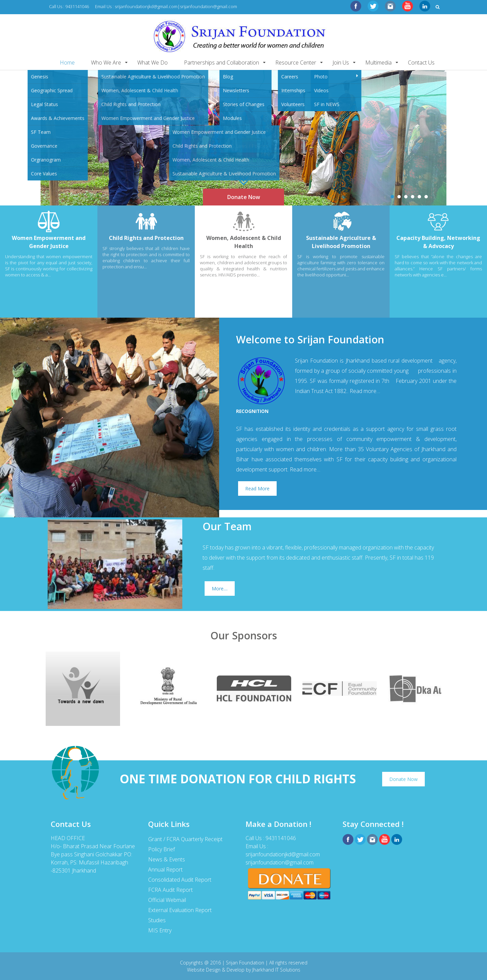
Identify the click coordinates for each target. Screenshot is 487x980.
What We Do (153, 63)
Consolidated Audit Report (180, 880)
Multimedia (378, 63)
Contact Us (421, 63)
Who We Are (106, 63)
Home (67, 63)
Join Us (341, 63)
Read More (257, 488)
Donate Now (244, 197)
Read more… (365, 391)
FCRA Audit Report (170, 890)
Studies (157, 920)
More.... (220, 589)
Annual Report (165, 869)
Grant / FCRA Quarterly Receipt (185, 839)
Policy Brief (161, 849)
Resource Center (296, 63)
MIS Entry (160, 930)
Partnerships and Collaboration (222, 63)
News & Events (167, 859)
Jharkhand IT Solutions (276, 970)
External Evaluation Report (180, 910)
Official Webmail (167, 900)
